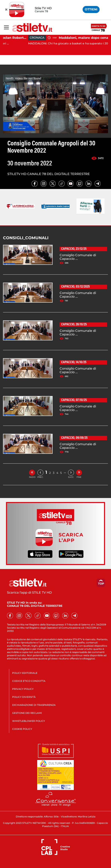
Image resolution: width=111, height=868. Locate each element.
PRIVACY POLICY (23, 689)
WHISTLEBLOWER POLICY (29, 721)
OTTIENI (91, 9)
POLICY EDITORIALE (25, 673)
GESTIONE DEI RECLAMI (27, 713)
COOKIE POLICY (22, 729)
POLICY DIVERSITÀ (24, 697)
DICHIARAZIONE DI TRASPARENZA (34, 705)
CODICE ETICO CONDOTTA (29, 681)
